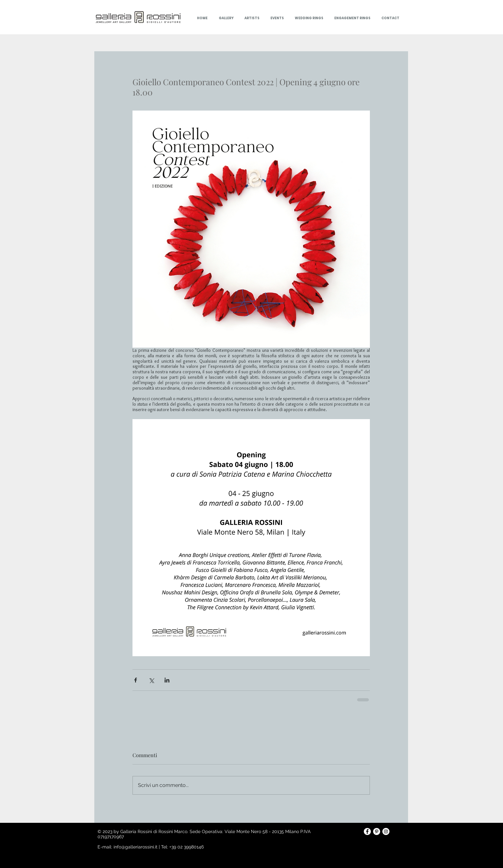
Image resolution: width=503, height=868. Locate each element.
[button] (277, 18)
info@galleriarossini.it (136, 847)
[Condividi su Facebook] (136, 680)
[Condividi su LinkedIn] (167, 680)
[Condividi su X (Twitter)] (151, 680)
